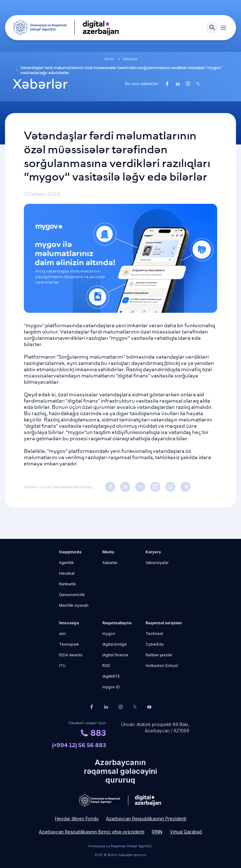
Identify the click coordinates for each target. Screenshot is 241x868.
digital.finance (115, 655)
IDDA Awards (71, 655)
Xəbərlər (110, 563)
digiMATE (111, 676)
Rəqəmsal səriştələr (164, 623)
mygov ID (111, 687)
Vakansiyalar (157, 563)
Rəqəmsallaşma (117, 623)
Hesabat (67, 573)
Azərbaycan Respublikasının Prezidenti (146, 819)
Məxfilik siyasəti (74, 605)
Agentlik (67, 563)
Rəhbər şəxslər (159, 655)
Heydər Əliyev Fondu (77, 819)
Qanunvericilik (72, 595)
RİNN (157, 832)
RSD (106, 666)
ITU (62, 666)
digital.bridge (115, 644)
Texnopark (69, 644)
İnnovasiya (69, 623)
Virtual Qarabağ (186, 832)
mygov (109, 634)
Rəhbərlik (67, 584)
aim (62, 634)
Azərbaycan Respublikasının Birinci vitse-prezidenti (92, 832)
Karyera (153, 552)
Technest (154, 634)
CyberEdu (155, 644)
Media (108, 552)
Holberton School (162, 666)
